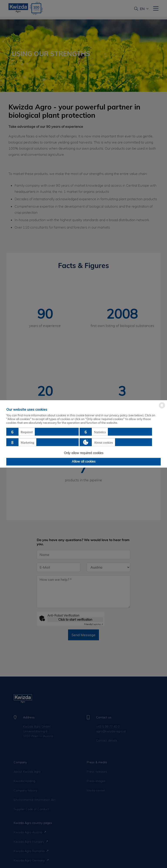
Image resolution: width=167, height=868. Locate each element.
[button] (43, 432)
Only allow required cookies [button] (84, 453)
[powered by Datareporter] (162, 408)
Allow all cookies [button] (84, 462)
